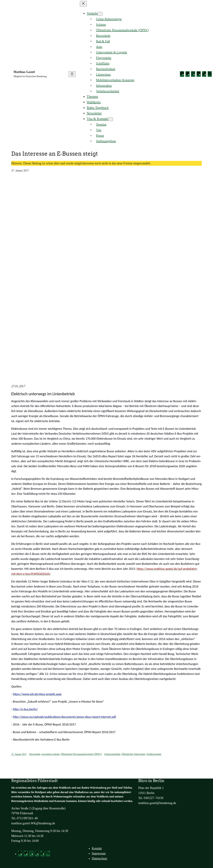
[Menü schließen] (83, 4)
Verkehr (92, 13)
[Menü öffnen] (72, 74)
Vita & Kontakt (97, 119)
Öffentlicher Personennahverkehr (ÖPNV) (81, 754)
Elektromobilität (112, 754)
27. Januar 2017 (19, 754)
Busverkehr (35, 754)
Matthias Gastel (24, 72)
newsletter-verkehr (51, 754)
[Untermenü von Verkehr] (100, 14)
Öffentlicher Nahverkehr (133, 754)
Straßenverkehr (154, 754)
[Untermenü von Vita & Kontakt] (110, 119)
